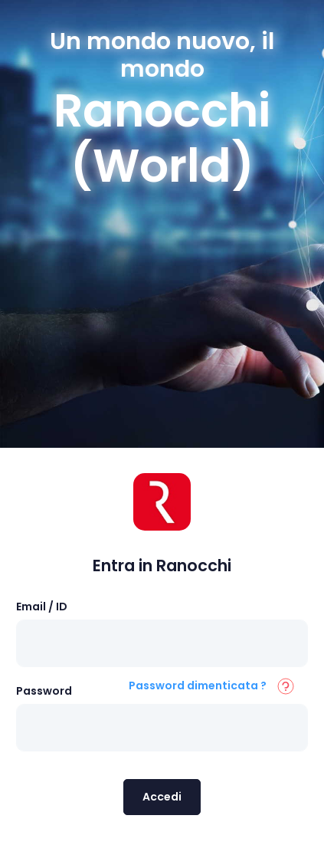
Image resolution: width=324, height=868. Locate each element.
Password (44, 691)
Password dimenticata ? (198, 686)
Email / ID (42, 607)
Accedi (162, 797)
